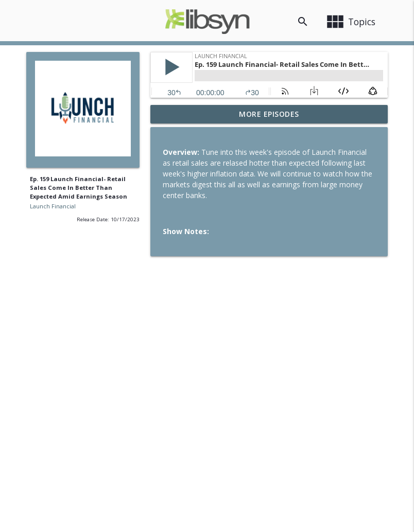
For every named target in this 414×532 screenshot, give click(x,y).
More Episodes (269, 114)
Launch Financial (53, 206)
